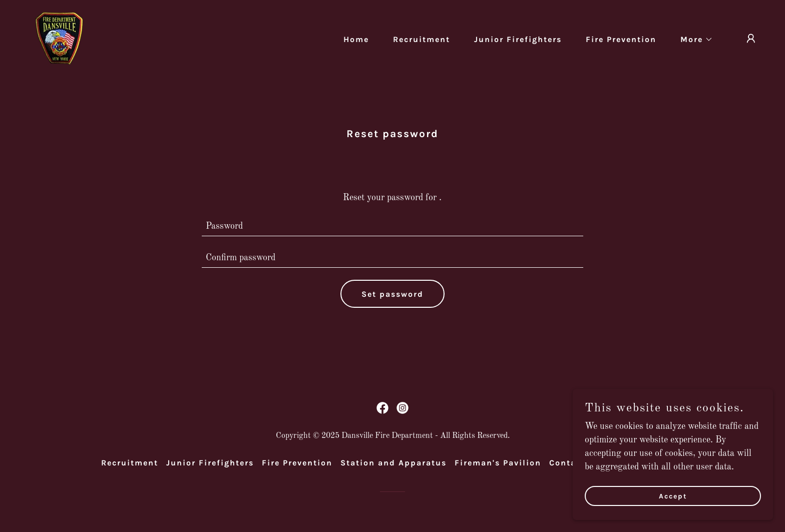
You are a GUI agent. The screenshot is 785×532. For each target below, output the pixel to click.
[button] (693, 40)
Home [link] (356, 39)
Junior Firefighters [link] (518, 39)
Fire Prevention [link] (621, 39)
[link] (59, 38)
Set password (392, 294)
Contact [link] (567, 463)
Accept (673, 496)
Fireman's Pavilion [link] (498, 463)
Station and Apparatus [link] (394, 463)
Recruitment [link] (422, 39)
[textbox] (393, 226)
